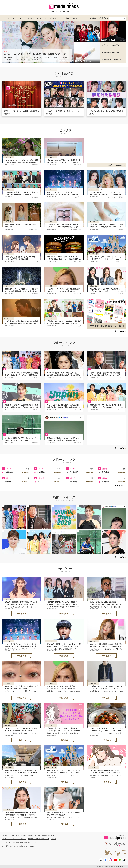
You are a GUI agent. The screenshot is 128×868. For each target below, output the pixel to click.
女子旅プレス (103, 18)
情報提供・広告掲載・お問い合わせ (39, 839)
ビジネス (53, 18)
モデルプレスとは (14, 835)
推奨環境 (31, 835)
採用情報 (37, 835)
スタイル (14, 18)
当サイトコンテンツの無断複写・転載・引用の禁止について (20, 842)
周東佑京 (105, 482)
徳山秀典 (73, 482)
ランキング (75, 18)
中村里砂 (41, 472)
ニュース (6, 18)
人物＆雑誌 (92, 18)
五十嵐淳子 (74, 472)
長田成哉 (105, 472)
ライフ (46, 18)
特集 (67, 18)
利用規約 (24, 835)
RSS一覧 (54, 839)
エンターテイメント (27, 18)
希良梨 (8, 482)
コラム (39, 18)
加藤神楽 (9, 472)
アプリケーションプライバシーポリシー (14, 839)
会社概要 (5, 835)
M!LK (40, 482)
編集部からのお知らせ (48, 835)
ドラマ (84, 18)
